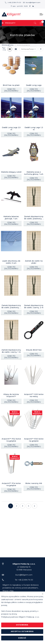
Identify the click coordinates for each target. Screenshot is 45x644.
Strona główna (8, 45)
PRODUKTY (9, 23)
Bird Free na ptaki (11, 85)
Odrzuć (22, 638)
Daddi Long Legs (34, 85)
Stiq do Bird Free (34, 350)
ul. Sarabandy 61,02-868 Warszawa (24, 577)
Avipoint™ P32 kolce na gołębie (11, 440)
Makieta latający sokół (11, 172)
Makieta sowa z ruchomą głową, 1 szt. (34, 173)
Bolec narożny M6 (34, 483)
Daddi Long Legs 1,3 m (34, 129)
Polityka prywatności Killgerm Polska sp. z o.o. (20, 617)
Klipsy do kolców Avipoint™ (11, 395)
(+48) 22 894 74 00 (13, 2)
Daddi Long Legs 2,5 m (11, 129)
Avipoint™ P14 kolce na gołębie (11, 484)
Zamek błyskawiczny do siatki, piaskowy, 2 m (11, 306)
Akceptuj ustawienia (22, 631)
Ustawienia (22, 625)
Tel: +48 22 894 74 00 (24, 590)
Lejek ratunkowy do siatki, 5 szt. (11, 262)
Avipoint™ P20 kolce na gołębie (34, 440)
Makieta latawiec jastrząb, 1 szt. (11, 218)
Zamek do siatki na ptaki (34, 262)
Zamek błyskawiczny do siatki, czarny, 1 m (11, 351)
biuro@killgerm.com (32, 2)
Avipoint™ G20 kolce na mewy (34, 395)
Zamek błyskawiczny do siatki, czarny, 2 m (34, 306)
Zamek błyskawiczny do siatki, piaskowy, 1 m (34, 218)
